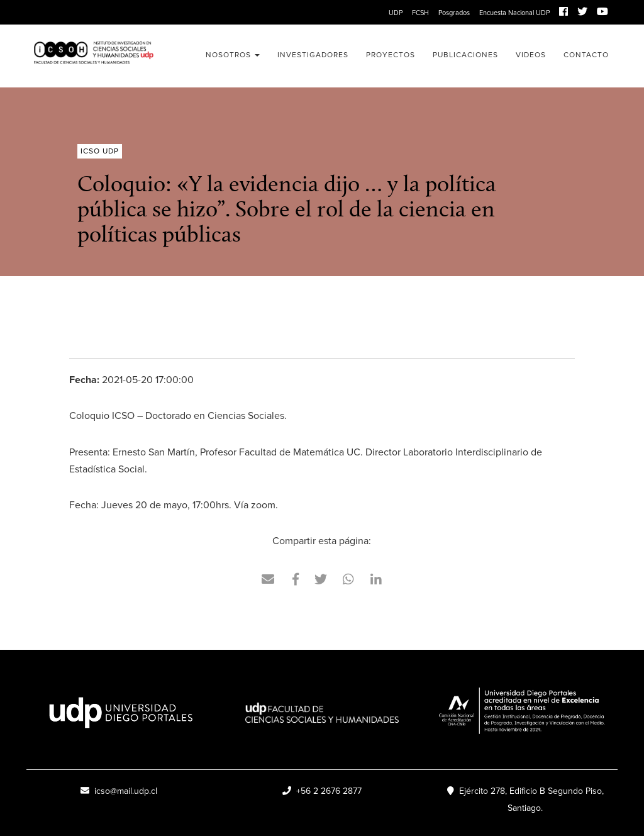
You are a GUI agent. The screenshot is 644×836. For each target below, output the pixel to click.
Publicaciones (465, 55)
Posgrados (454, 13)
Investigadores (313, 55)
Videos (531, 55)
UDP (396, 13)
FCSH (420, 13)
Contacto (586, 55)
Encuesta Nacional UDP (514, 13)
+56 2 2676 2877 (322, 791)
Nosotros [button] (233, 55)
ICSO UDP (93, 56)
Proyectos (391, 55)
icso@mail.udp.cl (119, 791)
